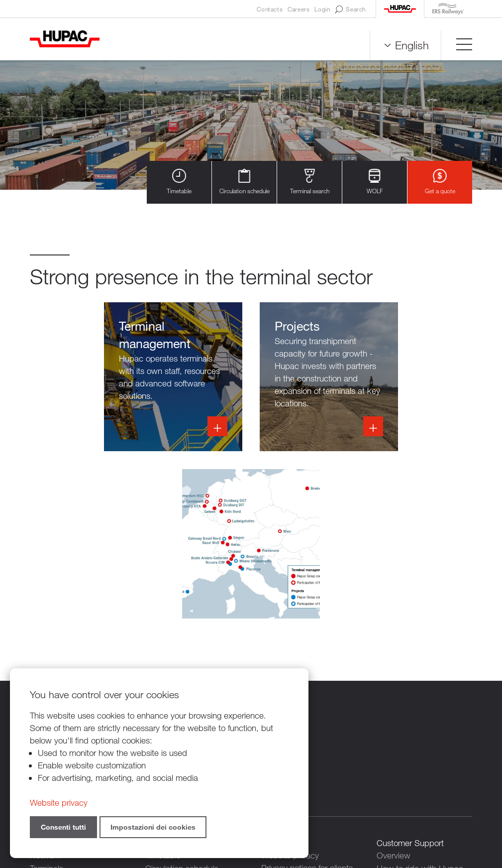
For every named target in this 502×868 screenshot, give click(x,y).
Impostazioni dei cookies (153, 827)
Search (350, 9)
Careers (299, 9)
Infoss (98, 377)
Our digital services (411, 713)
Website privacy (59, 803)
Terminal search (310, 182)
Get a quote (440, 182)
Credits (323, 813)
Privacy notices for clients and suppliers (307, 707)
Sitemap (357, 813)
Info (251, 377)
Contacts (270, 9)
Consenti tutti (63, 827)
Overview (394, 688)
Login (322, 9)
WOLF (375, 182)
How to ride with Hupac (420, 701)
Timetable (179, 182)
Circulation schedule (245, 182)
